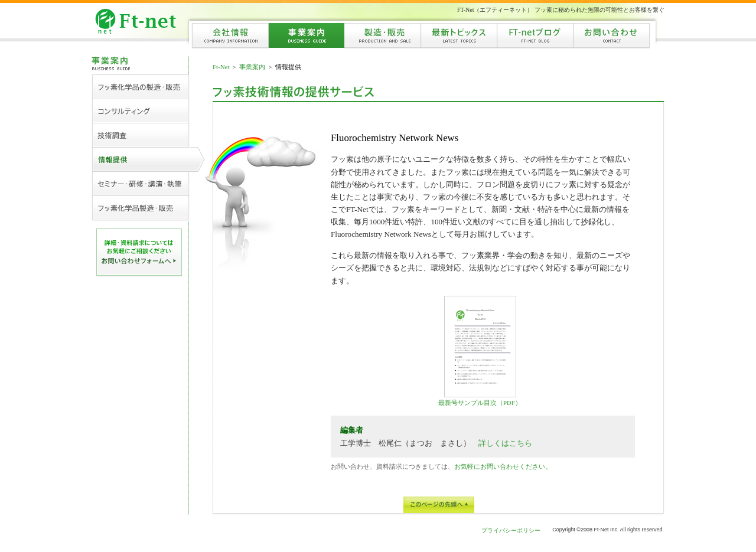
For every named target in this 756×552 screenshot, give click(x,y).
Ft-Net (221, 67)
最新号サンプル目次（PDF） (480, 351)
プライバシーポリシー (511, 530)
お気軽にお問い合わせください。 (503, 466)
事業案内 (252, 67)
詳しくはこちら (505, 443)
